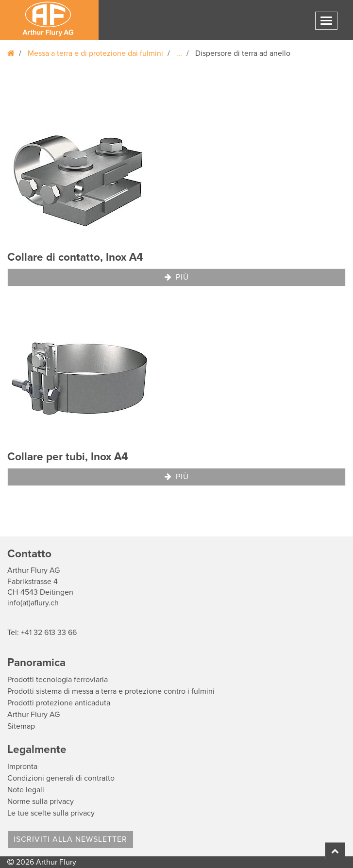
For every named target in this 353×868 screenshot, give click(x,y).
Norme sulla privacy (41, 801)
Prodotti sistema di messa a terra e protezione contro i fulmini (111, 691)
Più (177, 277)
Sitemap (21, 726)
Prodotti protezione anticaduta (59, 703)
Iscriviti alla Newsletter (70, 839)
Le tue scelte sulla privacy (51, 813)
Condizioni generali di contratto (61, 778)
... (179, 53)
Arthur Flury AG (34, 715)
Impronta (22, 767)
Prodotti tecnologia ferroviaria (58, 680)
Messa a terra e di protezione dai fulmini (95, 53)
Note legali (26, 790)
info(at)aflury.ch (33, 603)
